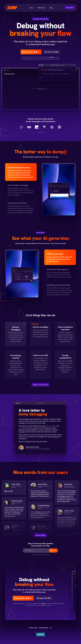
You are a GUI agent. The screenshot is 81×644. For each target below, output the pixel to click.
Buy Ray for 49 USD (52, 52)
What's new (41, 8)
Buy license (70, 8)
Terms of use (33, 628)
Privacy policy (44, 628)
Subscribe (53, 550)
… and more (40, 132)
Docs (31, 8)
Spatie (52, 57)
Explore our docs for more (41, 385)
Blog (51, 8)
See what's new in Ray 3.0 (41, 19)
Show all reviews (40, 535)
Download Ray (31, 52)
